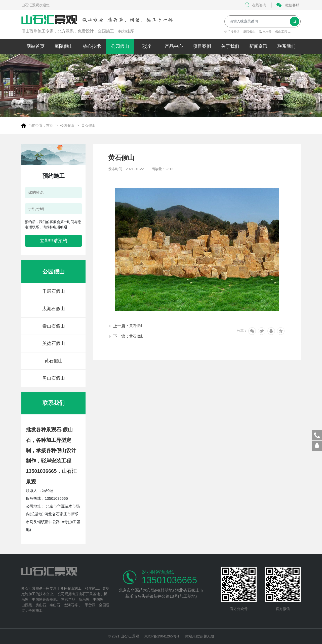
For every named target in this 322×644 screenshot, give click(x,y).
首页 (50, 125)
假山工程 (281, 32)
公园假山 (67, 125)
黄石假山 (88, 125)
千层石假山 (54, 291)
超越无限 (207, 636)
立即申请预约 (54, 241)
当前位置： (37, 125)
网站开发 (192, 636)
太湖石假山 (54, 309)
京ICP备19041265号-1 (162, 636)
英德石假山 (54, 343)
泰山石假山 (54, 326)
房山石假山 (54, 378)
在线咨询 (255, 5)
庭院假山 (249, 32)
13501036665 (169, 580)
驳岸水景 (265, 32)
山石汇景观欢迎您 (35, 5)
